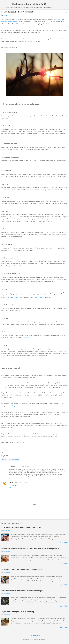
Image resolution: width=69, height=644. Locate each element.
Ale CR (11, 482)
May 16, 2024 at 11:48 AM (23, 467)
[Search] (66, 5)
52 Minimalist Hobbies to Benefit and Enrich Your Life (21, 528)
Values (4, 460)
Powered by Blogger (35, 636)
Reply (10, 479)
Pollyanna (26, 338)
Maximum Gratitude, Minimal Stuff (29, 4)
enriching (12, 406)
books (47, 295)
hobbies (60, 295)
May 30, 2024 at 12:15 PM (20, 482)
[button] (66, 12)
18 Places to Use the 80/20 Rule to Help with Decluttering (22, 570)
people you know (40, 297)
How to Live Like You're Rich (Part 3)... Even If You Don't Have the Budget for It (30, 549)
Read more (64, 543)
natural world (13, 297)
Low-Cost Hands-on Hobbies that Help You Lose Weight (22, 591)
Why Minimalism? (14, 460)
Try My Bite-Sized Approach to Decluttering (18, 612)
